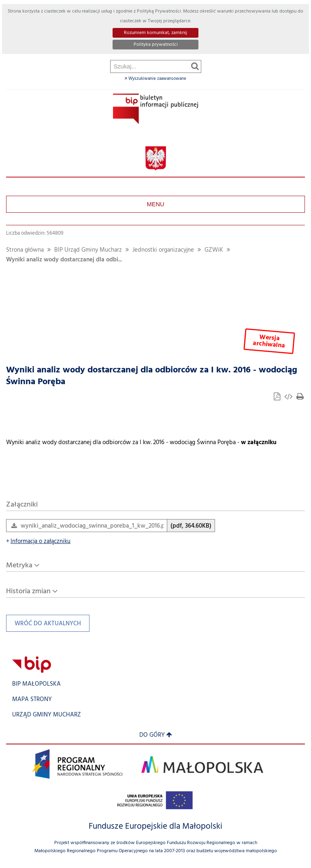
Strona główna (25, 250)
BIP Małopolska (36, 684)
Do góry (156, 735)
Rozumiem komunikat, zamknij (155, 33)
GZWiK (214, 250)
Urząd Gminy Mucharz (47, 715)
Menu (155, 204)
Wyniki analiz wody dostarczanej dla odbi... (64, 260)
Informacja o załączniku (38, 542)
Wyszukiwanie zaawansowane (155, 79)
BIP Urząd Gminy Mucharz (88, 250)
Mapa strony (32, 700)
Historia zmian (28, 591)
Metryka (19, 565)
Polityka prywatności (156, 45)
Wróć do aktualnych (44, 625)
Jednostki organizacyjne (163, 250)
